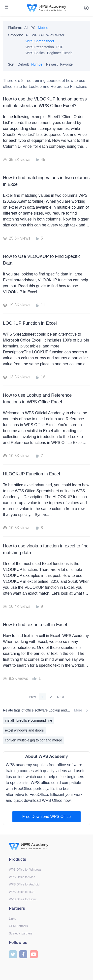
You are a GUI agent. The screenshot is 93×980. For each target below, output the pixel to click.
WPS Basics (35, 53)
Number (37, 64)
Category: (15, 35)
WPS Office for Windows (25, 870)
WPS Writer (55, 35)
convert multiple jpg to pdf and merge (33, 740)
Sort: (12, 64)
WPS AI (38, 35)
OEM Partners (18, 926)
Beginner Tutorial (60, 53)
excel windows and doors (24, 730)
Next (61, 697)
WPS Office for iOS (22, 892)
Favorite (66, 64)
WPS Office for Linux (23, 899)
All (26, 28)
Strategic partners (21, 933)
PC (33, 28)
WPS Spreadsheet (40, 41)
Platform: (15, 28)
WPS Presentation (40, 47)
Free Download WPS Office (46, 817)
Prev (32, 697)
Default (23, 64)
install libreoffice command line (29, 720)
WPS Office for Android (24, 884)
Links (12, 919)
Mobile (43, 28)
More (82, 710)
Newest (52, 64)
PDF (60, 47)
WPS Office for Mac (22, 877)
